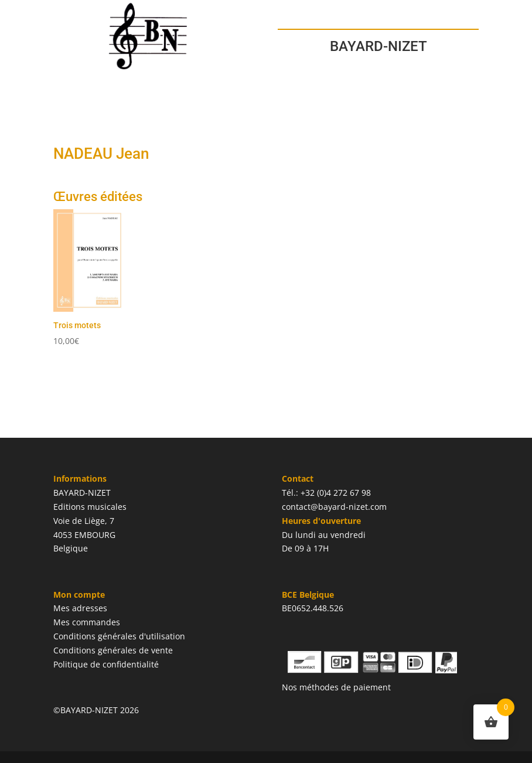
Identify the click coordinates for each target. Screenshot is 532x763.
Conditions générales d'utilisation (119, 636)
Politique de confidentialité (106, 664)
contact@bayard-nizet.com (334, 507)
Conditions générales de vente (113, 650)
